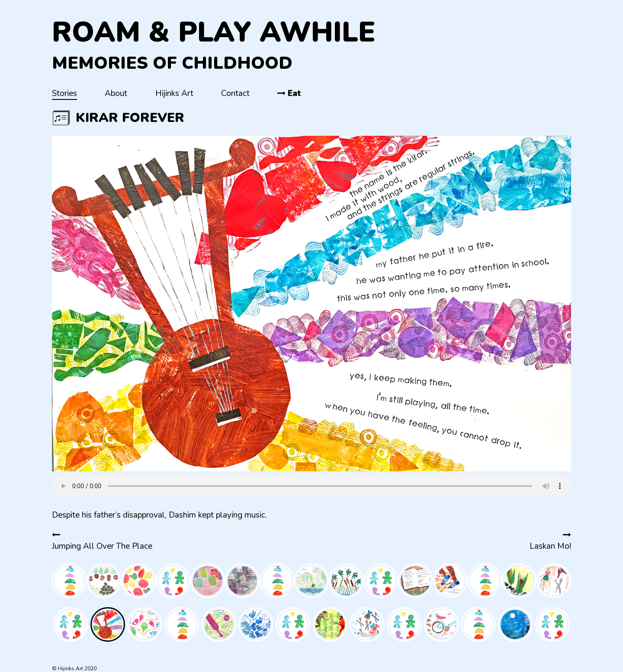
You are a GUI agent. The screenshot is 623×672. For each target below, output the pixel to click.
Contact (235, 93)
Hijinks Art (174, 93)
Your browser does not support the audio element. (311, 486)
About (116, 93)
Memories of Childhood (172, 63)
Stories (64, 93)
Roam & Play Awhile (214, 32)
